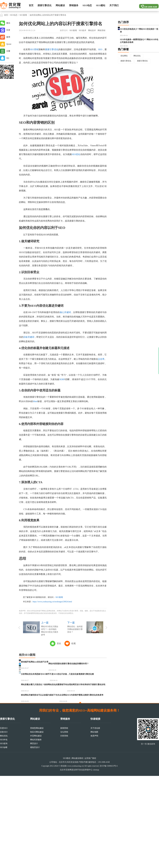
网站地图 (94, 824)
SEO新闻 (23, 15)
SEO (100, 49)
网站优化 (139, 70)
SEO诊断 (4, 839)
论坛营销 (64, 824)
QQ (8, 58)
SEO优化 (76, 154)
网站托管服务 (36, 832)
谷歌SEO (4, 824)
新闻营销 (64, 820)
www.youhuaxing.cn (75, 858)
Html (35, 401)
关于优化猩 (95, 820)
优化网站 (125, 70)
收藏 (73, 643)
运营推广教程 (90, 850)
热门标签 (123, 63)
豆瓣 (8, 51)
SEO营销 (34, 49)
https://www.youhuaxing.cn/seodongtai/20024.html (52, 602)
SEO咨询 (4, 836)
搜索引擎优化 (45, 5)
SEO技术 (83, 30)
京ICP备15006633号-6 (108, 858)
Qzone (9, 44)
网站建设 (60, 5)
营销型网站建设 (37, 820)
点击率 (101, 359)
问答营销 (64, 828)
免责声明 (94, 828)
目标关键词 (29, 337)
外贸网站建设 (36, 828)
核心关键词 (65, 312)
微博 (8, 37)
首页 (31, 5)
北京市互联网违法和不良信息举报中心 (76, 862)
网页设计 (34, 836)
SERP (62, 379)
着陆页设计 (35, 839)
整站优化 (4, 828)
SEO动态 (87, 5)
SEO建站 (101, 5)
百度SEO (4, 820)
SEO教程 (67, 850)
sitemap (96, 862)
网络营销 (101, 30)
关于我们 (114, 5)
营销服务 (74, 5)
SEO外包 (4, 832)
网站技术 (92, 30)
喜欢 (59, 643)
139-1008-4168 (148, 5)
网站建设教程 (77, 850)
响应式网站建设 (37, 824)
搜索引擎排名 (144, 75)
